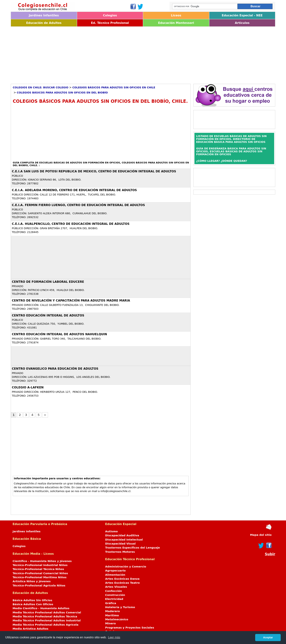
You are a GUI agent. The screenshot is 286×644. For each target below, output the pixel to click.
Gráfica (111, 603)
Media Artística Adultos (30, 629)
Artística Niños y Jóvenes (32, 581)
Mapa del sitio (261, 535)
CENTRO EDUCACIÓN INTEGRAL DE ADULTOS (48, 315)
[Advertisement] (120, 54)
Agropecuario (116, 571)
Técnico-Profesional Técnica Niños (38, 569)
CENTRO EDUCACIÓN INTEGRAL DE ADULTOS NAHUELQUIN (59, 334)
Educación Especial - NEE (242, 15)
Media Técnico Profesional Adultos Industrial (47, 620)
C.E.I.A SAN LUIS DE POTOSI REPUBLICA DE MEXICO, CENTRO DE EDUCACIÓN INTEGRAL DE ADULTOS (94, 171)
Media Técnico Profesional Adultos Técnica (45, 616)
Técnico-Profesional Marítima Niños (39, 577)
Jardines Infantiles (44, 15)
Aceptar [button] (268, 637)
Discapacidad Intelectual (124, 540)
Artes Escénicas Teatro (123, 583)
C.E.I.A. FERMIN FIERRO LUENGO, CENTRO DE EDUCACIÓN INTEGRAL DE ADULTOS (78, 205)
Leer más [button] (114, 637)
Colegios (110, 15)
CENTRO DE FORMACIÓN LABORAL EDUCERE (48, 282)
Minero (111, 623)
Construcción (115, 595)
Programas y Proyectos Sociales (130, 628)
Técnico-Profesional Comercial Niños (40, 573)
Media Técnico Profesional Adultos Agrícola (46, 625)
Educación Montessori (176, 23)
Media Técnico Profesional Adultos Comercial (47, 612)
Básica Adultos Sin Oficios (32, 600)
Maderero (113, 611)
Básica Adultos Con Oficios (33, 604)
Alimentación (115, 575)
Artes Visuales (116, 587)
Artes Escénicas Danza (122, 579)
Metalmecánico (117, 619)
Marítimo (112, 615)
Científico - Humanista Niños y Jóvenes (42, 561)
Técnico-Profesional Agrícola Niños (39, 586)
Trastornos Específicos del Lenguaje (133, 548)
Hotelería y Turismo (120, 607)
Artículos (242, 23)
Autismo (112, 531)
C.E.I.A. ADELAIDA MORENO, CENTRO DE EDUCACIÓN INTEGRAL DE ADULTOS (74, 190)
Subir (270, 554)
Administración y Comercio (126, 567)
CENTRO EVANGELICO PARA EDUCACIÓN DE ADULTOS (55, 369)
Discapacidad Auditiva (122, 535)
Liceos (176, 15)
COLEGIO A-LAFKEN (28, 387)
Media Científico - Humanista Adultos (41, 608)
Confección (114, 591)
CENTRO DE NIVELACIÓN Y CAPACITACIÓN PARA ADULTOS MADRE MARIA (71, 301)
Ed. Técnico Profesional (110, 23)
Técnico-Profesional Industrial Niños (40, 565)
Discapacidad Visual (120, 544)
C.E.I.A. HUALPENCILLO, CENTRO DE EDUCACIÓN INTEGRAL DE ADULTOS (71, 224)
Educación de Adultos (44, 23)
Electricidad (114, 599)
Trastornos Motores (120, 552)
